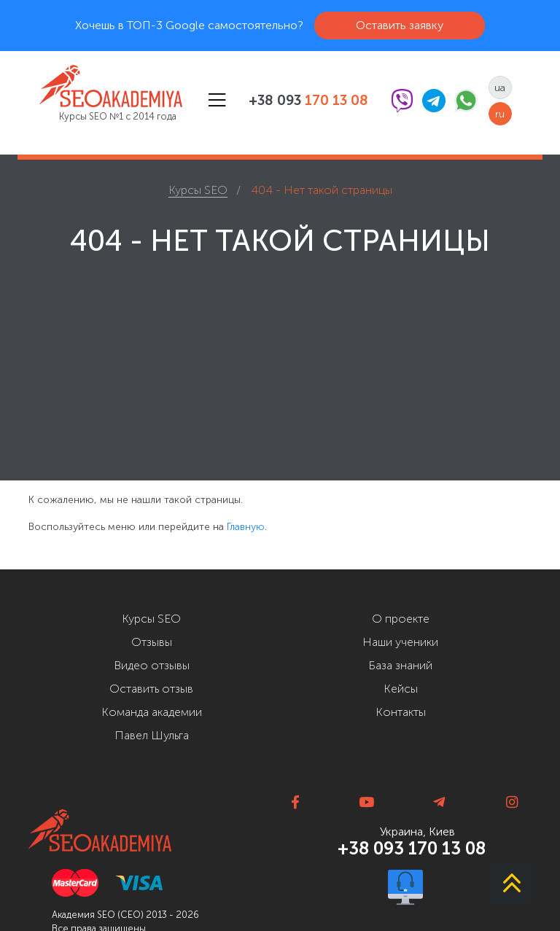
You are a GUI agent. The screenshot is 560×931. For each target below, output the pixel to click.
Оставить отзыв (151, 689)
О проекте (401, 619)
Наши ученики (400, 642)
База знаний (400, 665)
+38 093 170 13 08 (412, 848)
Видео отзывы (152, 665)
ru (500, 114)
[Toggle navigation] (217, 100)
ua (500, 88)
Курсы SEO (151, 619)
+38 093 (308, 101)
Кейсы (401, 689)
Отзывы (152, 642)
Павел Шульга (152, 735)
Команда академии (152, 712)
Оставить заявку (400, 25)
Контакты (401, 712)
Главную (246, 527)
